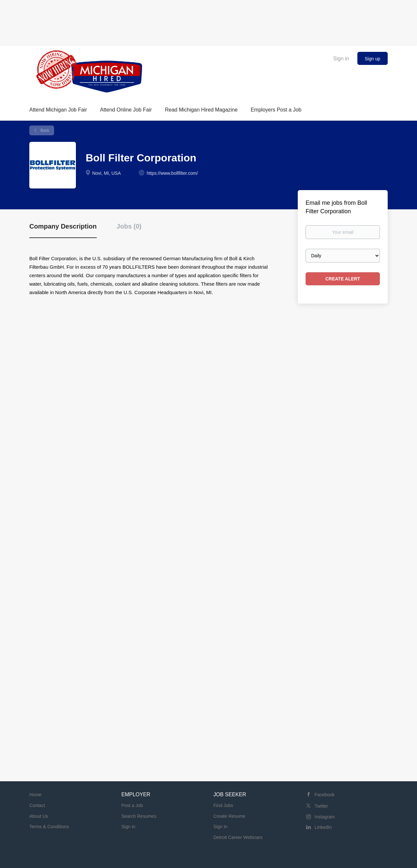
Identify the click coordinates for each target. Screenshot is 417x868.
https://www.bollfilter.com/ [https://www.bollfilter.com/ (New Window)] (172, 173)
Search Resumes (139, 816)
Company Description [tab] (63, 226)
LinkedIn (323, 827)
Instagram (325, 817)
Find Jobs (223, 805)
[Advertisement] (208, 21)
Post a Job (132, 805)
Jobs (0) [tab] (129, 226)
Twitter (321, 806)
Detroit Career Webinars (238, 837)
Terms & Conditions (49, 827)
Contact (37, 805)
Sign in (341, 59)
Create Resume (229, 816)
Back (44, 130)
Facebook (325, 795)
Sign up (373, 59)
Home (35, 795)
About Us (39, 816)
